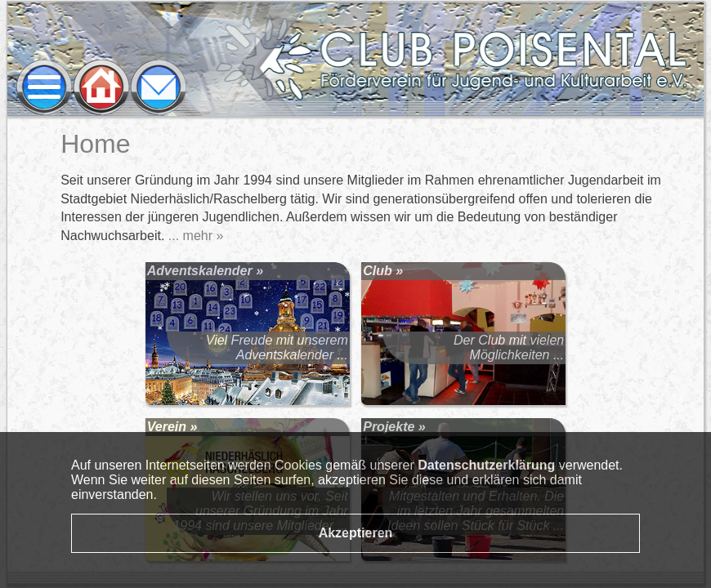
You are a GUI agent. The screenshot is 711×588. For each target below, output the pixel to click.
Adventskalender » (205, 271)
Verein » (172, 427)
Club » (383, 271)
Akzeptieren (356, 533)
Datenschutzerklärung (486, 465)
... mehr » (196, 236)
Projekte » (394, 427)
